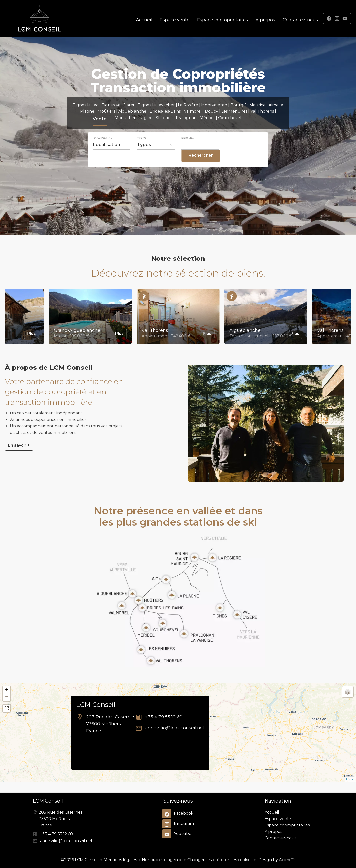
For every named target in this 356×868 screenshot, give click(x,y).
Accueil (40, 19)
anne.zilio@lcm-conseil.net (175, 728)
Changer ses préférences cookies (220, 860)
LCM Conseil (96, 705)
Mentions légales (120, 860)
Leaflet (350, 779)
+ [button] (7, 690)
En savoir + (19, 445)
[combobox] (111, 154)
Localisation (103, 148)
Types (141, 148)
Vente (100, 130)
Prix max (188, 148)
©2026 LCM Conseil (80, 860)
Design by (276, 860)
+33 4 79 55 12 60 (164, 717)
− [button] (7, 697)
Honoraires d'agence (162, 860)
